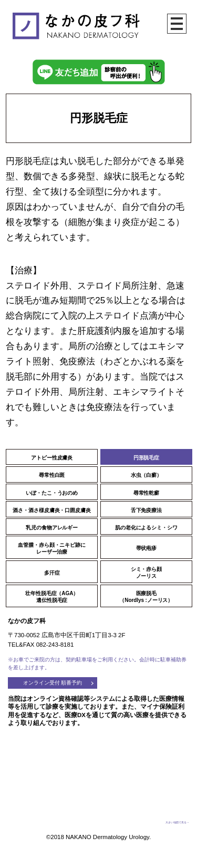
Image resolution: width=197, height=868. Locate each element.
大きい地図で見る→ (177, 822)
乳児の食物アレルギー (52, 528)
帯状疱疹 (147, 548)
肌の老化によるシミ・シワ (146, 528)
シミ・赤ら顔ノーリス (146, 573)
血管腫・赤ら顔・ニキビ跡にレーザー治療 (52, 548)
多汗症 (52, 573)
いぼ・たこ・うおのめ (52, 493)
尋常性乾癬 (147, 493)
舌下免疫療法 (146, 510)
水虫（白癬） (146, 475)
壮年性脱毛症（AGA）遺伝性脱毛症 (52, 597)
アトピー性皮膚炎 (52, 458)
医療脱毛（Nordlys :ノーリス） (146, 597)
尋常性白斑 (52, 475)
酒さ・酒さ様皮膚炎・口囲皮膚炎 (52, 510)
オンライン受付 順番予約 (53, 683)
